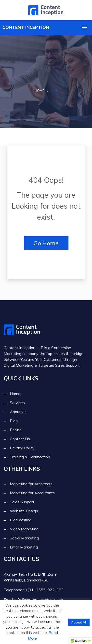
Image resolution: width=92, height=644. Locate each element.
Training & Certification (30, 457)
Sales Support (22, 502)
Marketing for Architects (31, 484)
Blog (14, 421)
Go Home (46, 243)
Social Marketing (24, 538)
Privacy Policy (22, 448)
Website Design (24, 511)
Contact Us (20, 439)
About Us (18, 412)
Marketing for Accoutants (32, 493)
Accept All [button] (79, 622)
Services (17, 403)
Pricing (16, 430)
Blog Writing (21, 520)
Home (39, 91)
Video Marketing (24, 529)
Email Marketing (24, 547)
